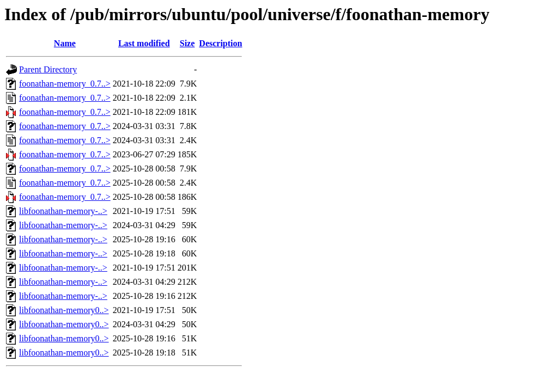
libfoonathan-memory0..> (64, 310)
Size (187, 43)
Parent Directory (48, 69)
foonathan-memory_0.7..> (65, 84)
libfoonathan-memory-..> (63, 211)
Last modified (144, 43)
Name (65, 43)
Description (220, 43)
